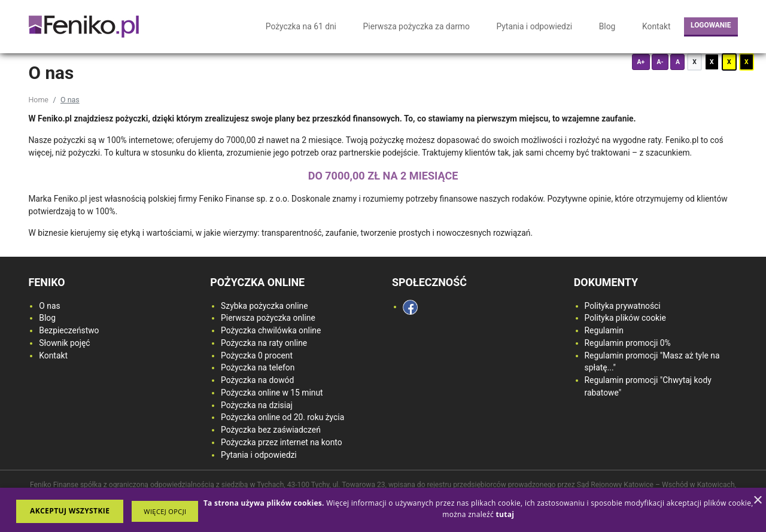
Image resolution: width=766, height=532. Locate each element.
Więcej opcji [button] (165, 511)
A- (660, 62)
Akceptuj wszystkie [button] (70, 511)
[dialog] (383, 510)
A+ (641, 62)
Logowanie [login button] (711, 25)
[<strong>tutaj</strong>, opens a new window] (505, 514)
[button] (165, 511)
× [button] (757, 501)
